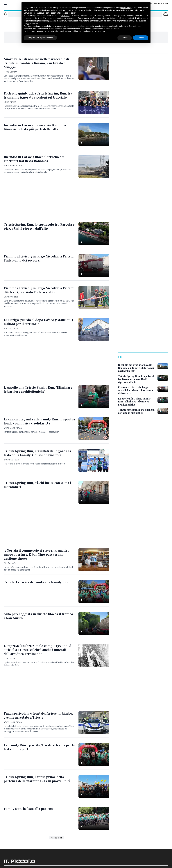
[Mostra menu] (5, 4)
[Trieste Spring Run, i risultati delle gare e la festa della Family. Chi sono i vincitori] (40, 453)
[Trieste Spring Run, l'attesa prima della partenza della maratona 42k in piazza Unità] (40, 779)
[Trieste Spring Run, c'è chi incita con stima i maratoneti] (40, 485)
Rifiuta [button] (125, 38)
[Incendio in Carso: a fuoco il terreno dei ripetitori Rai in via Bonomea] (40, 159)
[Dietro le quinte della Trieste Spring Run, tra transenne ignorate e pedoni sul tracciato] (40, 95)
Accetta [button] (141, 38)
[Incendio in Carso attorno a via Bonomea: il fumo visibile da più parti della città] (40, 127)
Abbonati (158, 3)
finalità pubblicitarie (39, 21)
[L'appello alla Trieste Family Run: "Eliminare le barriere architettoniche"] (40, 389)
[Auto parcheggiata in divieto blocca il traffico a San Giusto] (40, 616)
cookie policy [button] (70, 13)
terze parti (65, 16)
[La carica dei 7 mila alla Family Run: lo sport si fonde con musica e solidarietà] (40, 421)
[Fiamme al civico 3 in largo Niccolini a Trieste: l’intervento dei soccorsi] (40, 258)
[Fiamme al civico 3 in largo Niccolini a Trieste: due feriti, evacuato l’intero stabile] (40, 290)
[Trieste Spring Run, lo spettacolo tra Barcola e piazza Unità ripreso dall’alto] (40, 226)
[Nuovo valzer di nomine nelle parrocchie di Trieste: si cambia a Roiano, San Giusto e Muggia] (40, 63)
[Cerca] (6, 14)
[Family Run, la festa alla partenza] (29, 809)
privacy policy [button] (126, 8)
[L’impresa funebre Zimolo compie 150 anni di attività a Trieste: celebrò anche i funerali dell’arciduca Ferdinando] (40, 650)
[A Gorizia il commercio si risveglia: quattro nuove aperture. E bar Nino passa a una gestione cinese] (40, 554)
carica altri (57, 838)
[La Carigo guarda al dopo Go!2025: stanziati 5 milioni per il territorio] (40, 322)
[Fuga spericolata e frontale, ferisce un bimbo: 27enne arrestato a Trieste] (40, 715)
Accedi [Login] (165, 3)
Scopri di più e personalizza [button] (40, 38)
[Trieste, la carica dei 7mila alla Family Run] (36, 582)
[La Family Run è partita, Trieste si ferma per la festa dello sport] (40, 747)
